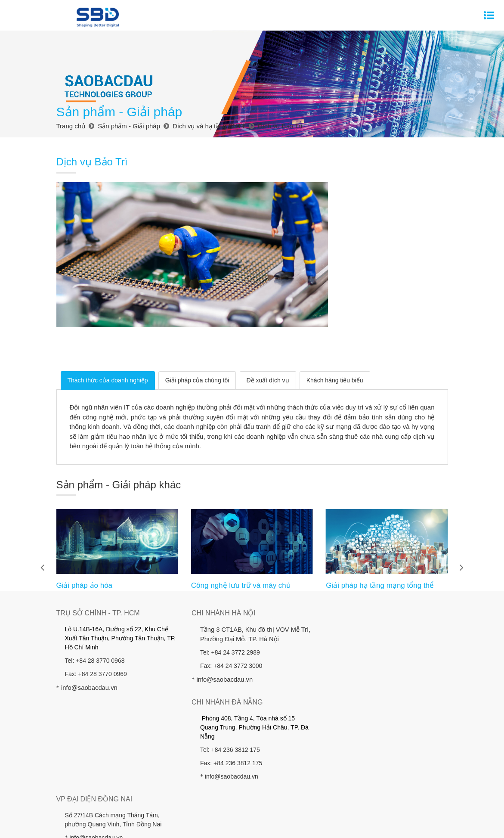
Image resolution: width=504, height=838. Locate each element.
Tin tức (366, 798)
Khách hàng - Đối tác (273, 798)
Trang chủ (85, 798)
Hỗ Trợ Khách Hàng (423, 825)
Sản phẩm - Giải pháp (170, 798)
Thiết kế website (223, 825)
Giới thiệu (119, 798)
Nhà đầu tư (222, 798)
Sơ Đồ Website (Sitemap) (296, 825)
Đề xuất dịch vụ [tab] (268, 341)
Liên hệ (220, 808)
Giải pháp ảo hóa (84, 546)
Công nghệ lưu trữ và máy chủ (241, 546)
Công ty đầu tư (329, 798)
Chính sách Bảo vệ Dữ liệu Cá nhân (286, 808)
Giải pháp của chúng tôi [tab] (197, 341)
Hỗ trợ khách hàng (408, 798)
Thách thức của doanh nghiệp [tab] (108, 341)
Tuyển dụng (186, 808)
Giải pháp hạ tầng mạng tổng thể (380, 546)
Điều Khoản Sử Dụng (363, 825)
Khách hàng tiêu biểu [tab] (335, 341)
